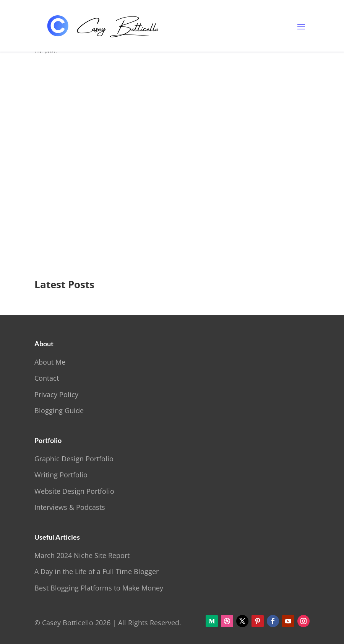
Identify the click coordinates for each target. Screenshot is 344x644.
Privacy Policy (56, 394)
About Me (50, 362)
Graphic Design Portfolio (74, 459)
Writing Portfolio (61, 475)
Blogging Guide (59, 410)
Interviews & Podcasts (70, 507)
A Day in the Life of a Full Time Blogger (97, 571)
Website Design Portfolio (74, 491)
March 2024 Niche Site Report (82, 555)
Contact (47, 378)
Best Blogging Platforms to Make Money (99, 588)
